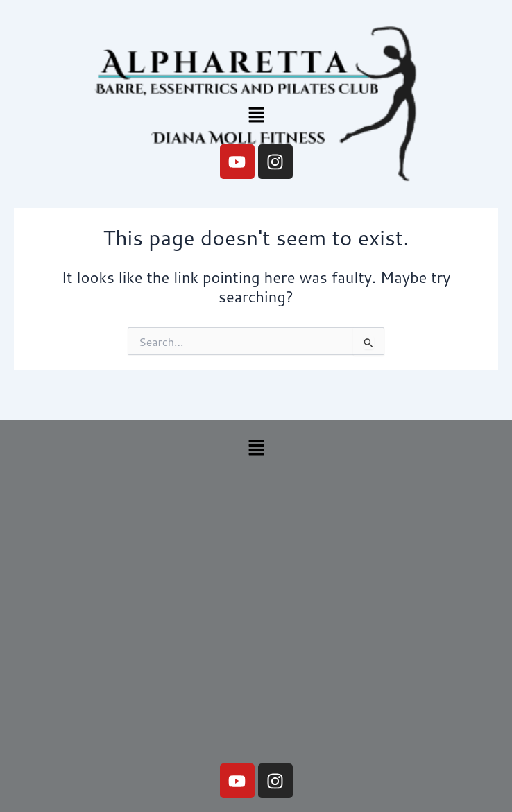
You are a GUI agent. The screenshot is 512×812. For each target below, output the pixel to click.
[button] (256, 115)
